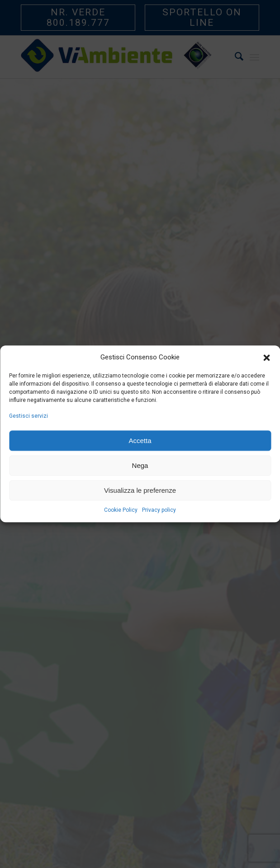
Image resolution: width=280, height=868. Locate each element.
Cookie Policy (121, 510)
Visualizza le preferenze (140, 490)
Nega (140, 465)
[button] (266, 358)
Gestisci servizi (28, 416)
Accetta (140, 441)
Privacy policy (159, 510)
